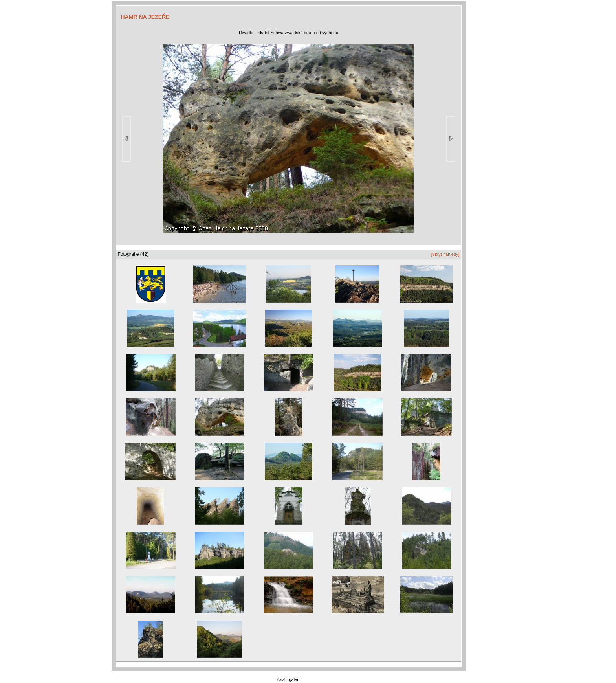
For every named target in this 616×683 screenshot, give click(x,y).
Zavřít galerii (289, 679)
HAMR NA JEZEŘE (145, 17)
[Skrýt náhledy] (445, 254)
